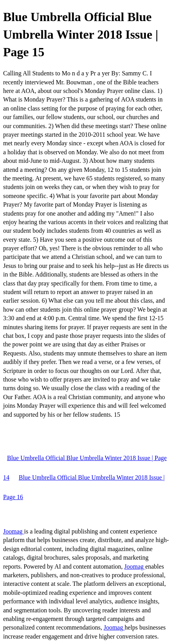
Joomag (14, 531)
